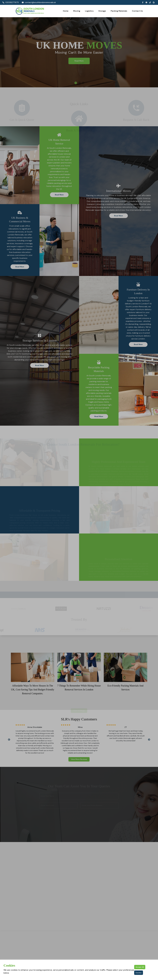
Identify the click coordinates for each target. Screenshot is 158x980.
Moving (77, 11)
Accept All (140, 967)
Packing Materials (119, 11)
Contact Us (137, 11)
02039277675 (11, 2)
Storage (102, 11)
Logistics (89, 11)
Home (66, 11)
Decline (139, 973)
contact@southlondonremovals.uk (39, 2)
